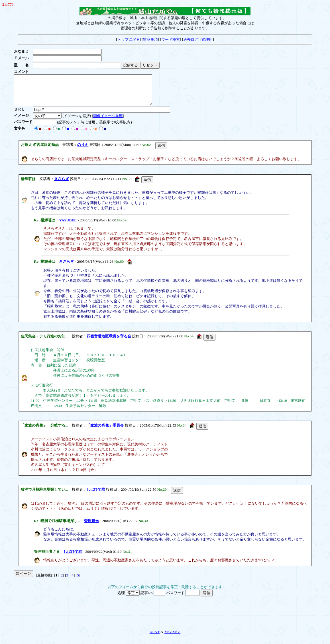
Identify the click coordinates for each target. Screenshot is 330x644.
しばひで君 (96, 495)
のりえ (83, 151)
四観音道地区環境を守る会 (109, 342)
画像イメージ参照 (108, 122)
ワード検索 (171, 39)
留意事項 (150, 39)
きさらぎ (62, 185)
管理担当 (91, 527)
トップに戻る (129, 39)
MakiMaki (172, 638)
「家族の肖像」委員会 (105, 431)
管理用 (207, 39)
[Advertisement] (165, 619)
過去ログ (191, 39)
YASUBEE (68, 226)
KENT (155, 638)
